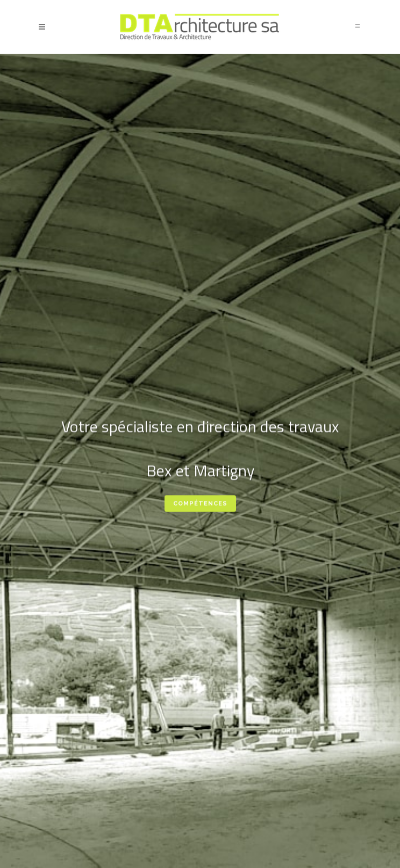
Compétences (200, 505)
